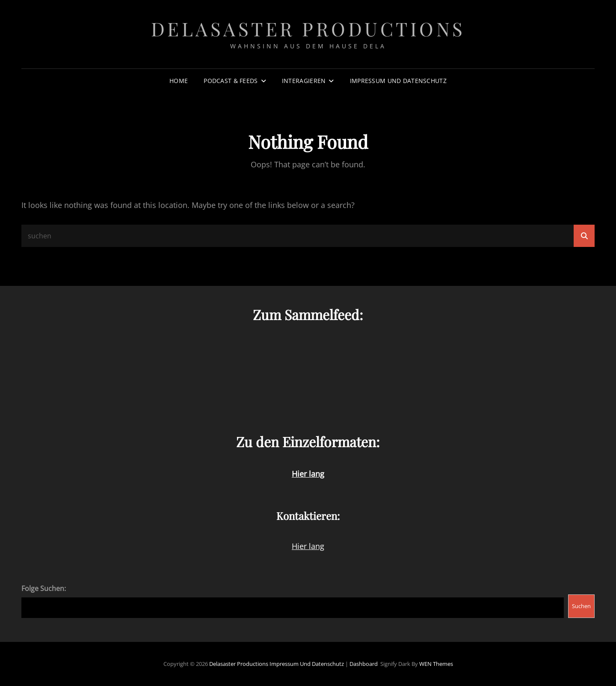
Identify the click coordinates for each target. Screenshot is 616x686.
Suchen (581, 606)
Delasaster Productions (308, 28)
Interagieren (304, 81)
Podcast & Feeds (231, 81)
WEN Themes (436, 664)
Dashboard (364, 664)
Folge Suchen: (44, 588)
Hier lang (308, 546)
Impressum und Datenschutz (398, 81)
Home (179, 81)
